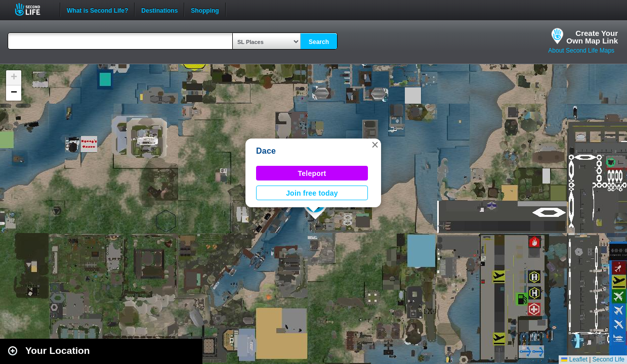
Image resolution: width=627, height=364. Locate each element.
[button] (375, 145)
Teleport (312, 173)
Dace (266, 151)
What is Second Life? (97, 10)
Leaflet (574, 359)
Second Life (33, 9)
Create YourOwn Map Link (592, 37)
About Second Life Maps (581, 51)
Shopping (205, 10)
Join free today (312, 193)
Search (319, 42)
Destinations (159, 10)
